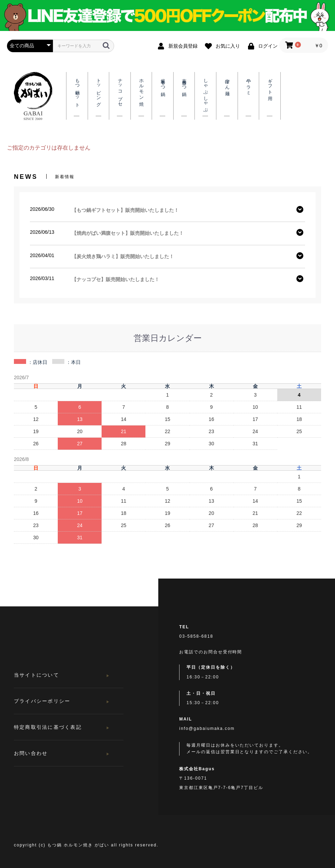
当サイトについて (37, 675)
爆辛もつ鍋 (163, 83)
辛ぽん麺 (227, 82)
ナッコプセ (120, 90)
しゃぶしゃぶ (206, 93)
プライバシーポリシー (42, 701)
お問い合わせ (31, 753)
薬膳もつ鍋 (184, 83)
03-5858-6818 (196, 636)
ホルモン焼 (141, 87)
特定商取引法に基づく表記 (48, 727)
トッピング (98, 90)
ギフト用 (270, 85)
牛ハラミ (248, 85)
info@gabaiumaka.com (207, 728)
